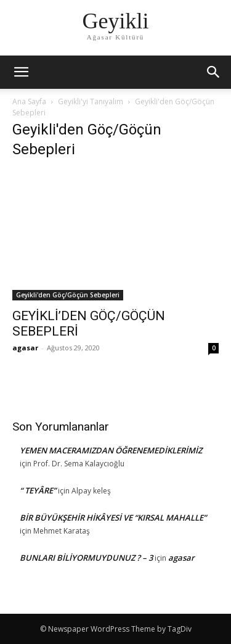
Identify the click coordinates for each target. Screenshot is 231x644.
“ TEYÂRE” (38, 490)
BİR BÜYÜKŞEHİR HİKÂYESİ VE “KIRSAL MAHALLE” (113, 518)
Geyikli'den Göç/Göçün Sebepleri (68, 295)
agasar (25, 348)
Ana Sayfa (29, 101)
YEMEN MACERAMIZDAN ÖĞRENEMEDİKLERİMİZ (111, 450)
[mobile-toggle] (21, 72)
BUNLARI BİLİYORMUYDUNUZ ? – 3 (86, 558)
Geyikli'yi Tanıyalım (91, 101)
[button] (214, 72)
